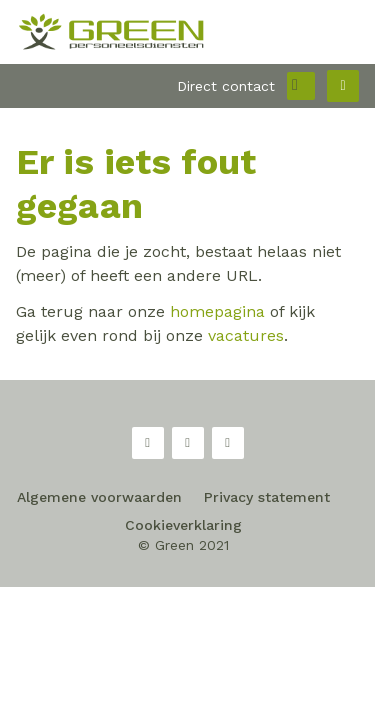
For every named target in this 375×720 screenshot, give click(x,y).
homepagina (217, 311)
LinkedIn (228, 443)
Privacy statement (267, 497)
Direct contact (226, 86)
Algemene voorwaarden (99, 497)
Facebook (148, 443)
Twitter (188, 443)
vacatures (246, 335)
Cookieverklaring (183, 525)
